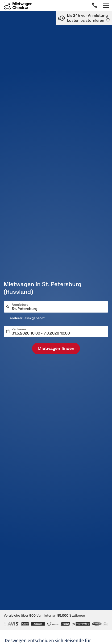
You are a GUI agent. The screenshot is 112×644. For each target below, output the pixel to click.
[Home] (18, 6)
